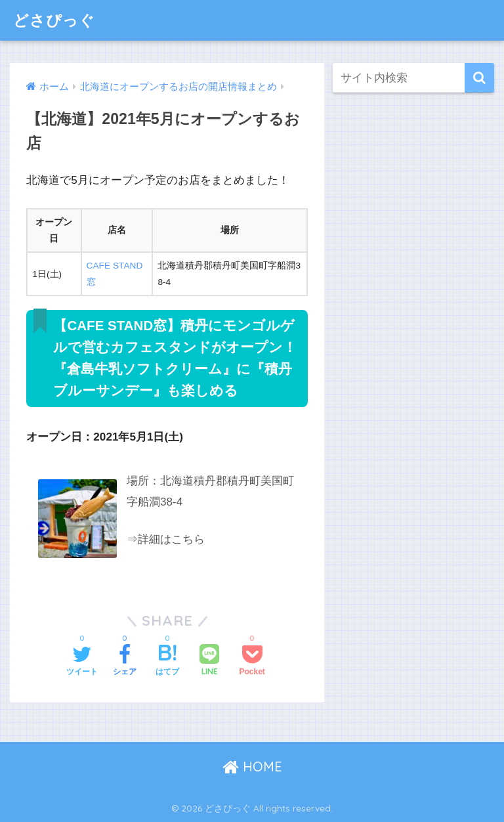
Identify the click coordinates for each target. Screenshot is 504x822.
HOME (252, 767)
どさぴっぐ (54, 20)
